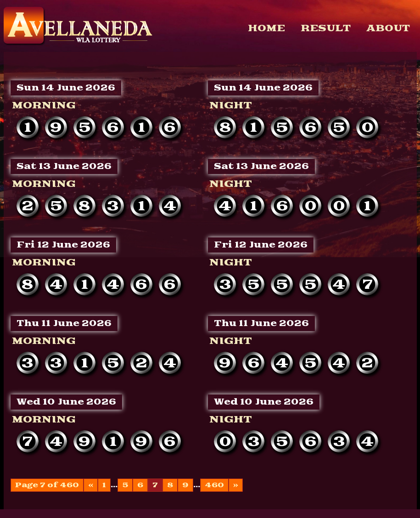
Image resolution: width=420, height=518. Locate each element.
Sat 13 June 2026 (64, 166)
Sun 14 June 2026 (66, 88)
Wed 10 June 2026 (66, 402)
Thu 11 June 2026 (64, 324)
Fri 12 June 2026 (63, 245)
